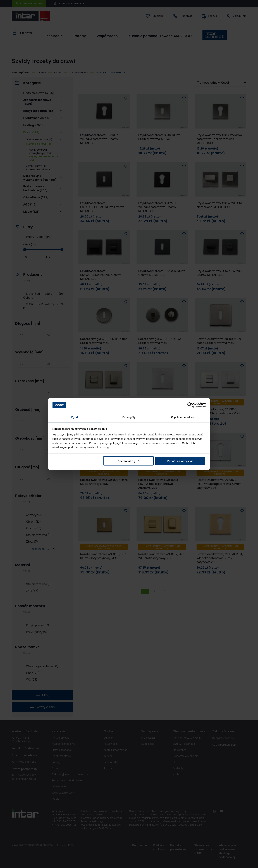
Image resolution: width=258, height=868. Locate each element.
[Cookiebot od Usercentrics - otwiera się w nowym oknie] (190, 405)
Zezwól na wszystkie (180, 461)
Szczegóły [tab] (129, 417)
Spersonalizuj (129, 461)
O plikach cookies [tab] (183, 417)
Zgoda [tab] (75, 417)
